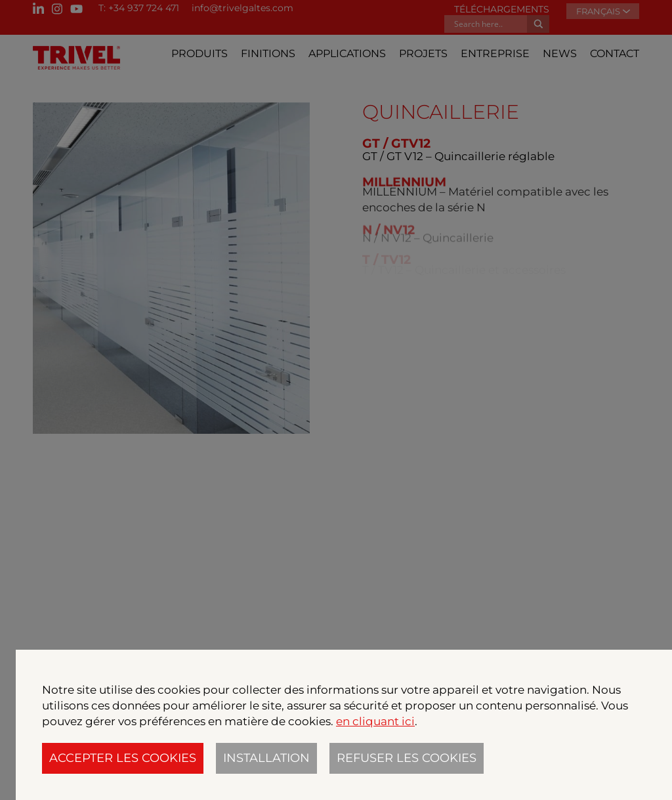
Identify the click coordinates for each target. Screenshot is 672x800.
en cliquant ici (375, 721)
